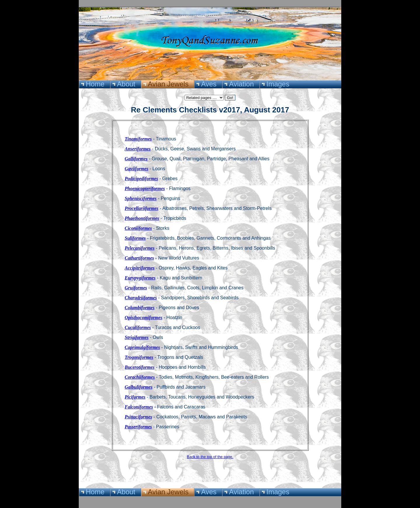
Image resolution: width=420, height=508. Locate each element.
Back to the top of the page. (210, 457)
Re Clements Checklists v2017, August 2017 (210, 110)
